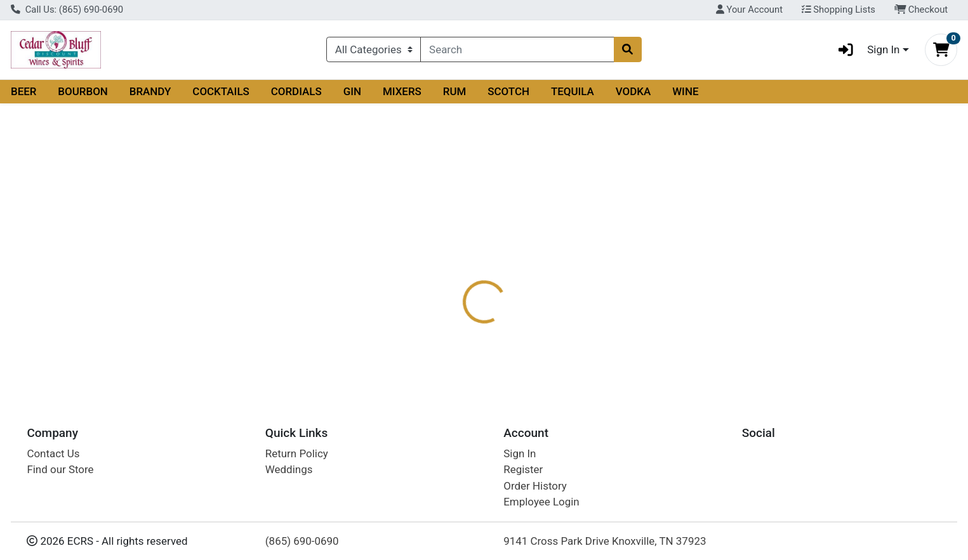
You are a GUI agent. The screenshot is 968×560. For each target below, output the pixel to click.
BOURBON (83, 91)
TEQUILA (573, 91)
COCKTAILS (221, 91)
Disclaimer (570, 252)
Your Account (749, 10)
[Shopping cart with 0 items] (941, 50)
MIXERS (402, 91)
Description (500, 252)
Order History (535, 486)
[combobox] (517, 49)
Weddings (289, 470)
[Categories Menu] (374, 49)
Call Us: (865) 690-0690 (67, 10)
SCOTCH (508, 91)
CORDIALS (296, 91)
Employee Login (541, 502)
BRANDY (150, 91)
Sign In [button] (865, 50)
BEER (24, 91)
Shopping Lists (839, 10)
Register (523, 470)
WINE (685, 91)
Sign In (520, 453)
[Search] (517, 49)
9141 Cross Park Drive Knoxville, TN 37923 (605, 541)
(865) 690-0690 (302, 541)
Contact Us (53, 453)
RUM (455, 91)
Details (439, 252)
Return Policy (297, 453)
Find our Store (60, 470)
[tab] (439, 252)
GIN (352, 91)
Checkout (921, 10)
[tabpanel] (686, 308)
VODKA (633, 91)
